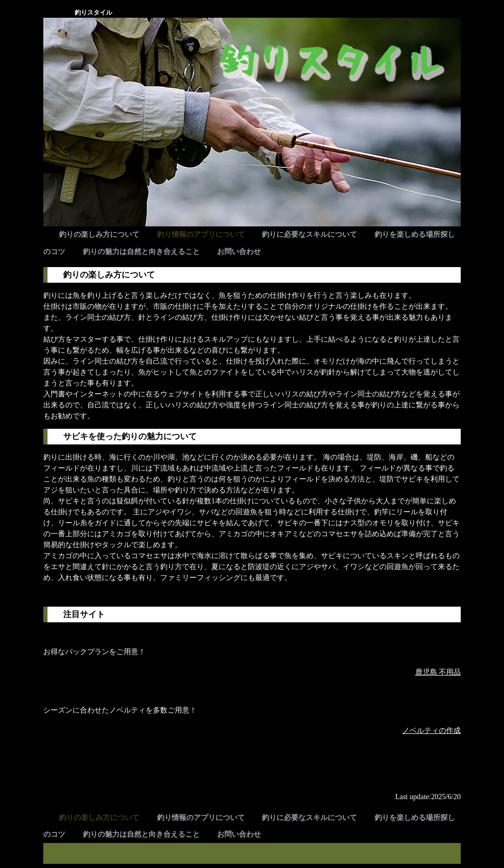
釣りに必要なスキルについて (309, 234)
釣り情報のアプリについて (201, 234)
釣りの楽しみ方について (99, 234)
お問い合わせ (239, 252)
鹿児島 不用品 (438, 672)
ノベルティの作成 (431, 731)
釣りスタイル (93, 13)
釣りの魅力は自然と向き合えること (141, 252)
